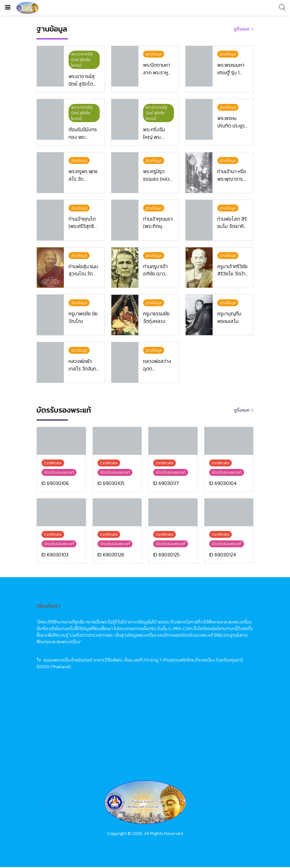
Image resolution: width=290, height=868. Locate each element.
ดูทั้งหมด (242, 29)
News (117, 711)
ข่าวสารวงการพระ (53, 711)
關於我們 (196, 746)
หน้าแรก (44, 700)
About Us (122, 746)
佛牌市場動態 (201, 711)
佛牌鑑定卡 (198, 735)
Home (118, 700)
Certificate (123, 735)
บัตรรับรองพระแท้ (53, 735)
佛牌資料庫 (198, 723)
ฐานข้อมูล (45, 723)
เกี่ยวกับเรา (46, 746)
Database (122, 723)
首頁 (192, 700)
